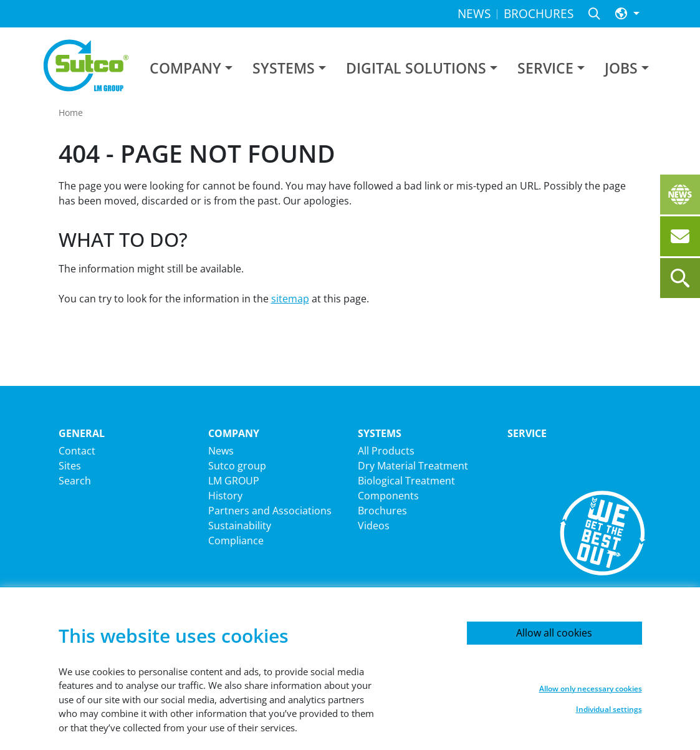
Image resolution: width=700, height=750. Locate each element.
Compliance (236, 541)
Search (75, 481)
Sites (70, 466)
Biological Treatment (406, 481)
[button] (627, 14)
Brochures (382, 511)
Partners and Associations (270, 511)
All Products (386, 451)
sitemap (290, 299)
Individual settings (609, 709)
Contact (77, 451)
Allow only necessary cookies (591, 689)
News (221, 451)
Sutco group (237, 466)
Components (388, 496)
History (225, 496)
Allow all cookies (554, 633)
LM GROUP (234, 481)
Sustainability (240, 526)
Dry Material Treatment (413, 466)
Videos (374, 526)
